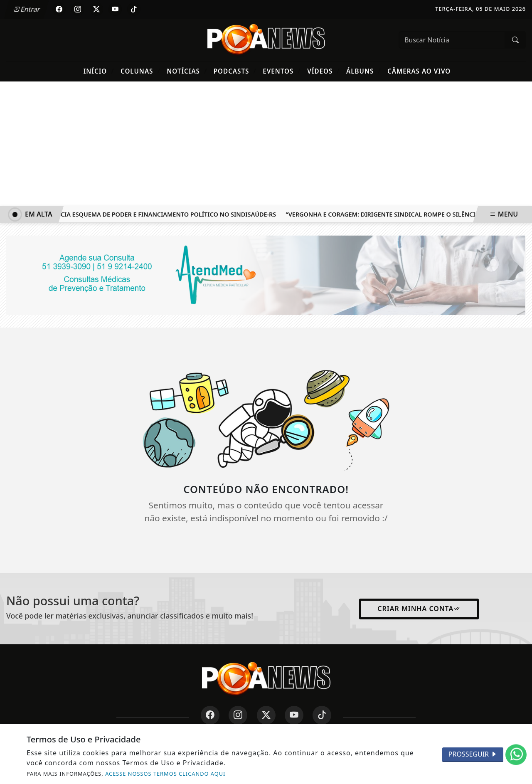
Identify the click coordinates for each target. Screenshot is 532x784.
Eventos (282, 71)
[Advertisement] (266, 144)
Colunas (140, 71)
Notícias (187, 71)
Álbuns (364, 71)
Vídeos (324, 71)
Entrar (26, 9)
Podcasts (235, 71)
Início (99, 71)
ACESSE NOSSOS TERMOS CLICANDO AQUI (165, 774)
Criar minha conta (419, 609)
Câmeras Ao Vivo (419, 71)
